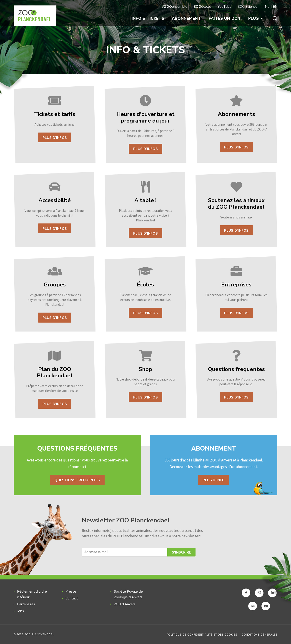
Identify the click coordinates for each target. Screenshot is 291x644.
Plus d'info (214, 480)
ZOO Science (247, 7)
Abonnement (186, 19)
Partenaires (26, 604)
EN (275, 7)
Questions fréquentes (77, 480)
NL (267, 7)
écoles (202, 7)
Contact (72, 598)
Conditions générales (260, 635)
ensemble (175, 7)
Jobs (20, 611)
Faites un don (225, 19)
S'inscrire (181, 552)
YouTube (225, 7)
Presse (71, 591)
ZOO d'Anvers (125, 604)
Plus (256, 19)
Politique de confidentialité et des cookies (202, 635)
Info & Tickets (148, 19)
